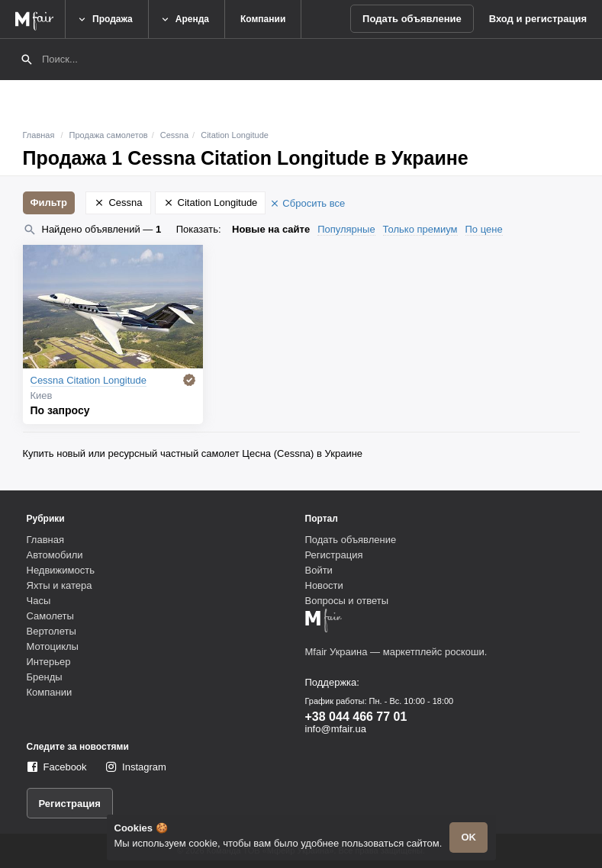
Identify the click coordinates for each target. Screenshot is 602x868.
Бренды (45, 677)
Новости (324, 585)
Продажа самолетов (109, 135)
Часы (39, 601)
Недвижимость (61, 570)
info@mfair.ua (336, 729)
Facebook (65, 767)
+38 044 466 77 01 (356, 717)
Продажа (105, 19)
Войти (319, 570)
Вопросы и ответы (347, 601)
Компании (263, 19)
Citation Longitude (235, 135)
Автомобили (55, 555)
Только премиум (420, 229)
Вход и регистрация (538, 19)
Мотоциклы (53, 646)
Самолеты (50, 616)
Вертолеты (52, 631)
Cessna (174, 135)
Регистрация (334, 555)
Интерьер (49, 662)
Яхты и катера (60, 585)
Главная (39, 135)
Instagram (144, 767)
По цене (484, 229)
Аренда (184, 19)
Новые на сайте (271, 229)
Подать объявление (412, 19)
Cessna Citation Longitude (89, 380)
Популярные (346, 229)
